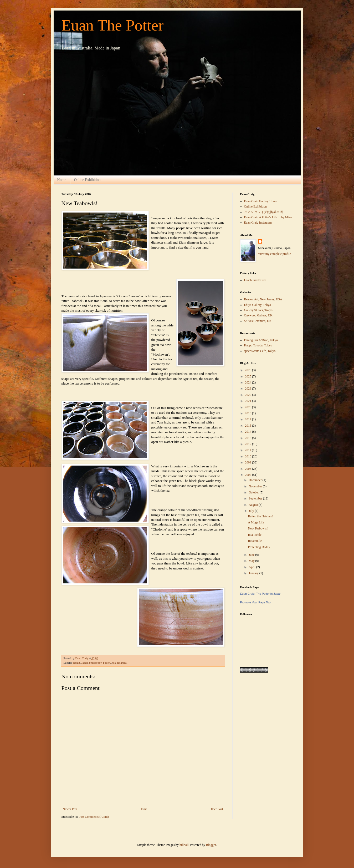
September (256, 498)
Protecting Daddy (259, 547)
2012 (248, 444)
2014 (248, 432)
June (252, 555)
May (252, 561)
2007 (248, 475)
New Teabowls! (258, 528)
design (76, 663)
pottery (107, 663)
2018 (248, 413)
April (252, 567)
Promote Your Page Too (255, 602)
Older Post (216, 809)
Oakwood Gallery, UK (258, 315)
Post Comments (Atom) (94, 817)
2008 (248, 469)
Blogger (211, 845)
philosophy (96, 663)
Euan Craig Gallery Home (261, 201)
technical (122, 663)
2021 (248, 401)
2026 (248, 370)
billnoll (184, 845)
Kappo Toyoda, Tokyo (258, 345)
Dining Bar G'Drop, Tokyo (261, 340)
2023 (248, 388)
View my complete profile (275, 254)
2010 (248, 456)
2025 (248, 376)
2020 (248, 407)
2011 (248, 450)
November (256, 486)
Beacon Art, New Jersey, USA (263, 299)
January (254, 573)
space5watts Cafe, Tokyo (260, 351)
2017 (248, 419)
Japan (85, 663)
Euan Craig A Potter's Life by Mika (268, 217)
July (252, 511)
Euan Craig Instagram (258, 223)
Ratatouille (255, 541)
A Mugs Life (256, 522)
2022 (248, 395)
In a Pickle (255, 535)
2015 (248, 426)
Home (62, 180)
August (254, 505)
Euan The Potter (113, 25)
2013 (248, 438)
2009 (248, 462)
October (254, 492)
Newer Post (70, 809)
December (255, 480)
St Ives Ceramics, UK (258, 321)
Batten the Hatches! (260, 516)
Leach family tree (255, 280)
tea (114, 663)
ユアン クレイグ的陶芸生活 (263, 212)
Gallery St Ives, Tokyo (258, 310)
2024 (248, 382)
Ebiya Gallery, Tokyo (258, 305)
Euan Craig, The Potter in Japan (261, 594)
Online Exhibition (87, 180)
